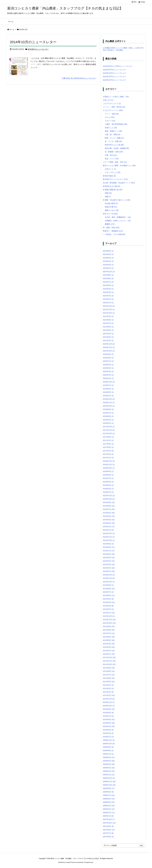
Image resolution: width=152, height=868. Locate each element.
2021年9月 (108, 316)
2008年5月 (109, 802)
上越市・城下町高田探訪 (116, 124)
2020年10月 (109, 351)
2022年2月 (108, 299)
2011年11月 (109, 661)
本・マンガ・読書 (113, 141)
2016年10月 (109, 468)
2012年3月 (109, 647)
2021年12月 (109, 306)
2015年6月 (109, 513)
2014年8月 (109, 547)
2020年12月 (109, 344)
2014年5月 (109, 558)
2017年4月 (108, 451)
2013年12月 (109, 575)
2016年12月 (109, 461)
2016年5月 (108, 482)
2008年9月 (109, 788)
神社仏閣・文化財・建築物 (117, 148)
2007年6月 (108, 837)
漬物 (108, 197)
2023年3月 (108, 265)
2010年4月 (109, 726)
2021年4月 (108, 334)
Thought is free (89, 862)
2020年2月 (108, 378)
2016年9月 (108, 471)
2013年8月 (109, 589)
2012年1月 (109, 654)
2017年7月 (108, 440)
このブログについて (112, 103)
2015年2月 (109, 527)
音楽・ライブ (112, 159)
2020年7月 (108, 361)
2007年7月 (108, 833)
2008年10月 (109, 785)
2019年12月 (109, 382)
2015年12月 (109, 496)
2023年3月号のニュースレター (115, 77)
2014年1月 (109, 571)
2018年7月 (108, 413)
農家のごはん (112, 210)
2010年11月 (109, 702)
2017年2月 (108, 454)
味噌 (108, 193)
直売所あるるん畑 (112, 186)
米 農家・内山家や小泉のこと (116, 200)
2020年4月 (108, 371)
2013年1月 (109, 613)
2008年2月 (109, 813)
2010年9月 (109, 709)
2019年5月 (108, 392)
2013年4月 (109, 602)
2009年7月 (108, 754)
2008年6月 (109, 799)
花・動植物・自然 (114, 152)
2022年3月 (108, 296)
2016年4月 (108, 485)
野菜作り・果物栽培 (113, 231)
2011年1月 (109, 695)
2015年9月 (109, 502)
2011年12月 (109, 657)
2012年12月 (109, 616)
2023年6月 (108, 254)
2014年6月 (109, 554)
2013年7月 (108, 592)
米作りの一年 (110, 214)
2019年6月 (108, 389)
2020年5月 (108, 368)
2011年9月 (109, 668)
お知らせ (108, 100)
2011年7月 (109, 675)
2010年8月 (108, 713)
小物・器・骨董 (113, 134)
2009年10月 (109, 744)
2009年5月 (109, 761)
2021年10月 (109, 313)
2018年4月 (108, 420)
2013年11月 (109, 578)
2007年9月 (108, 826)
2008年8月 (108, 792)
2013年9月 (108, 585)
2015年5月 (109, 516)
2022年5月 (108, 289)
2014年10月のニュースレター (33, 42)
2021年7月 (108, 323)
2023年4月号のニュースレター (115, 73)
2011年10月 (109, 664)
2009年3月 (109, 768)
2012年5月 (109, 640)
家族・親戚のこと (113, 131)
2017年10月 (109, 434)
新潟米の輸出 (109, 176)
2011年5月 (109, 682)
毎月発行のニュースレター (38, 49)
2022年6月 (108, 285)
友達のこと (111, 128)
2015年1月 (108, 530)
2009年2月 (109, 771)
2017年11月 (109, 430)
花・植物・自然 (111, 228)
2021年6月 (108, 327)
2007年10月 (109, 823)
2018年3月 (108, 423)
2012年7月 (109, 633)
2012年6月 (109, 637)
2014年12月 (109, 533)
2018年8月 (108, 409)
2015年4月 (109, 520)
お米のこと (110, 169)
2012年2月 (109, 651)
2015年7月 (109, 509)
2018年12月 (109, 399)
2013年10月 (109, 582)
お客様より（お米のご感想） (116, 97)
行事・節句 (111, 155)
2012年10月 (109, 623)
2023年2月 (108, 268)
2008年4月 (109, 806)
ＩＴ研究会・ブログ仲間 (114, 234)
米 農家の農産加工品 (113, 190)
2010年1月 (108, 737)
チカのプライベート (113, 110)
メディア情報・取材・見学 (115, 162)
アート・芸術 (112, 114)
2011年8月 (109, 671)
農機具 (110, 224)
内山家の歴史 (111, 203)
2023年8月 (108, 251)
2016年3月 (108, 489)
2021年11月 (109, 309)
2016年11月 (109, 465)
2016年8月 (108, 475)
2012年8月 (109, 630)
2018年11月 (109, 402)
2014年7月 (109, 551)
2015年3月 (109, 523)
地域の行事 (111, 207)
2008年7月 (109, 795)
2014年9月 (108, 544)
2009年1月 (109, 775)
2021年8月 (108, 320)
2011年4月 (108, 685)
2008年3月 (109, 809)
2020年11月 (109, 347)
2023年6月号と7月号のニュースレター (118, 66)
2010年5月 (109, 723)
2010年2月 (108, 733)
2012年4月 (109, 644)
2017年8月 (108, 437)
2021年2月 (108, 340)
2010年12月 (109, 699)
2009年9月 (108, 747)
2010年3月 (108, 730)
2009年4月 (109, 764)
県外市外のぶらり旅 (114, 145)
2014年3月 (109, 564)
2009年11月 (109, 740)
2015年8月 (109, 506)
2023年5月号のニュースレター (115, 70)
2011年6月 (109, 678)
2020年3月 (108, 375)
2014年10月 (109, 540)
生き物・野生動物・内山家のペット (119, 183)
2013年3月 (108, 606)
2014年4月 (109, 561)
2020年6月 (108, 365)
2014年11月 (109, 537)
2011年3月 (108, 688)
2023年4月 (108, 261)
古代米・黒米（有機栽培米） (118, 217)
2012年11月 (109, 620)
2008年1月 (108, 816)
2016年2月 (108, 492)
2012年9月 (109, 626)
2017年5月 (108, 447)
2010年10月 (109, 706)
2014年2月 (109, 568)
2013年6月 (109, 595)
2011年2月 (108, 692)
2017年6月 (108, 444)
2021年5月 (108, 330)
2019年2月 (108, 396)
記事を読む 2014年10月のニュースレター (79, 78)
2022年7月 (108, 282)
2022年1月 (108, 303)
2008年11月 (109, 781)
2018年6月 (108, 416)
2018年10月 (109, 406)
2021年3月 (108, 337)
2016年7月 (108, 478)
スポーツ (110, 121)
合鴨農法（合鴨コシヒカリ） (118, 221)
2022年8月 (108, 278)
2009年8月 (108, 750)
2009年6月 (109, 757)
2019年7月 (108, 385)
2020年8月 (108, 358)
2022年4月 (108, 292)
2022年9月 (108, 275)
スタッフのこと (113, 172)
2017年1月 (108, 458)
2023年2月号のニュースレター (115, 80)
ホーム (12, 29)
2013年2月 (108, 609)
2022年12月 (109, 272)
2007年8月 (109, 830)
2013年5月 (108, 599)
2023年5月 (108, 258)
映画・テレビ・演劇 (114, 138)
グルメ (110, 117)
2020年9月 (108, 354)
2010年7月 (108, 716)
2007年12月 (109, 819)
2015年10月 (109, 499)
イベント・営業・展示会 (114, 107)
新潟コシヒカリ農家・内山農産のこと (119, 166)
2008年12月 (109, 778)
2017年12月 (109, 427)
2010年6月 (109, 719)
